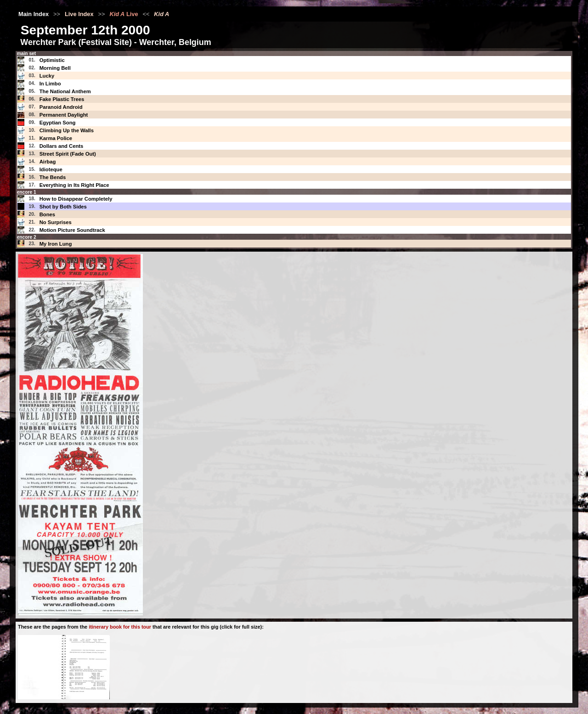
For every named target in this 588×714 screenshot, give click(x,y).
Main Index (34, 14)
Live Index (79, 14)
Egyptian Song (58, 123)
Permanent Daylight (64, 115)
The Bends (53, 177)
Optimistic (52, 60)
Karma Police (56, 138)
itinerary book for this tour (120, 627)
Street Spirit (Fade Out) (68, 154)
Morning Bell (55, 68)
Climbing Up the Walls (67, 130)
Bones (47, 214)
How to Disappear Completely (76, 199)
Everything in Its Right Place (74, 185)
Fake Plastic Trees (62, 99)
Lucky (47, 76)
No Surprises (56, 222)
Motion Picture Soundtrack (72, 230)
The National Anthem (65, 91)
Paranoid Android (61, 107)
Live (124, 14)
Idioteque (51, 169)
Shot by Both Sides (63, 207)
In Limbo (50, 84)
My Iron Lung (56, 244)
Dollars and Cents (62, 146)
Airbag (48, 162)
